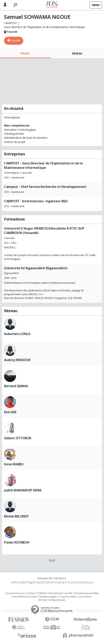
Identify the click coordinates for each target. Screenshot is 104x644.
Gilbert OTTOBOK (18, 438)
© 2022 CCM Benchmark (52, 600)
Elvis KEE (10, 412)
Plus (52, 560)
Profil (25, 53)
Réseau (77, 53)
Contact (31, 593)
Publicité (42, 593)
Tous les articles (68, 597)
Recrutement (56, 593)
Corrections (85, 597)
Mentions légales (48, 597)
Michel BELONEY (16, 516)
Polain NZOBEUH (17, 542)
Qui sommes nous (15, 593)
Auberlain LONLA (17, 334)
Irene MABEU (14, 464)
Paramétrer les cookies (25, 597)
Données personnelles (87, 593)
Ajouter (16, 40)
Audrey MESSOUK (17, 360)
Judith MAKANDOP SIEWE (23, 490)
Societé (68, 593)
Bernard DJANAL (16, 386)
